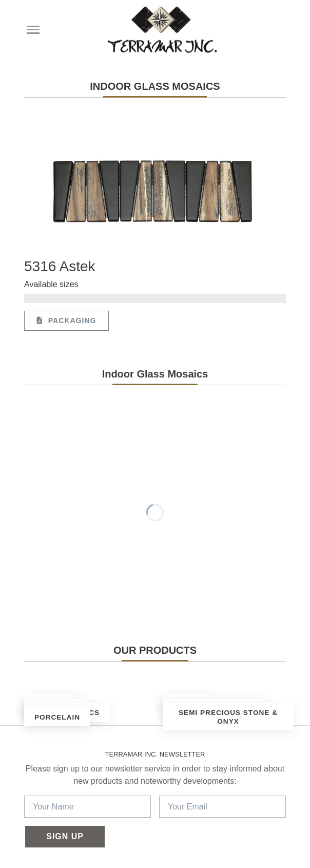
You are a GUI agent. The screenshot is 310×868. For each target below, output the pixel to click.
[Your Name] (88, 807)
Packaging (66, 320)
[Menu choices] (33, 30)
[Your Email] (222, 807)
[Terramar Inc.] (160, 30)
